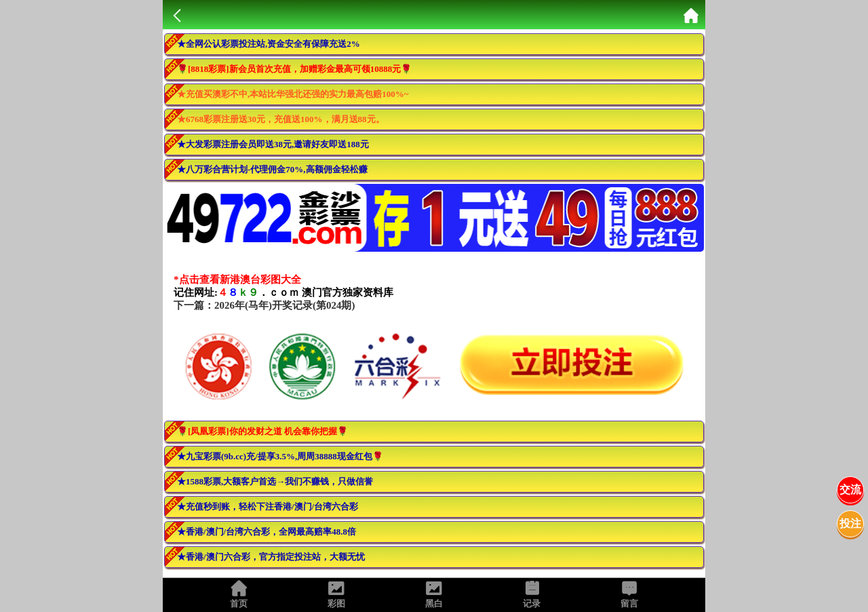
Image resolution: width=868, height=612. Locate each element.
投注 (850, 523)
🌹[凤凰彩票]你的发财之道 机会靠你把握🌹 (262, 431)
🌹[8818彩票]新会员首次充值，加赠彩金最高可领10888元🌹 (294, 69)
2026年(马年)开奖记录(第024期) (284, 305)
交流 (850, 490)
